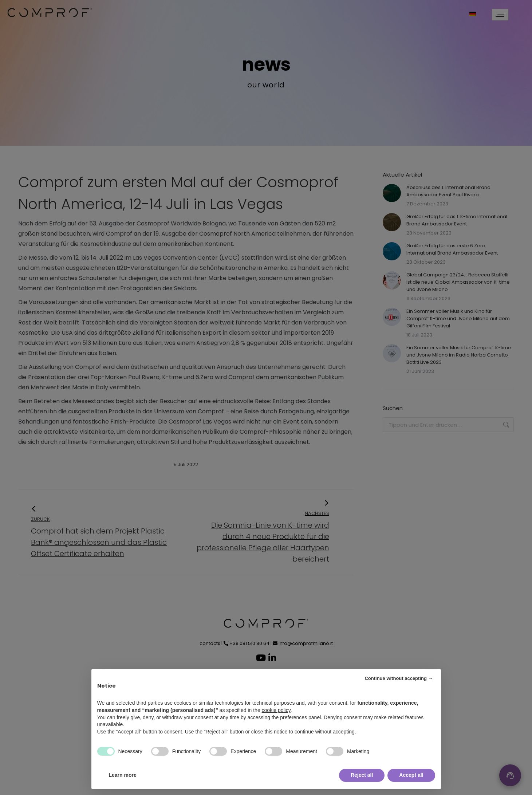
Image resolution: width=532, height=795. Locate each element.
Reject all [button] (362, 775)
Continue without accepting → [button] (399, 678)
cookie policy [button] (276, 710)
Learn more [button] (123, 775)
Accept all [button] (411, 775)
